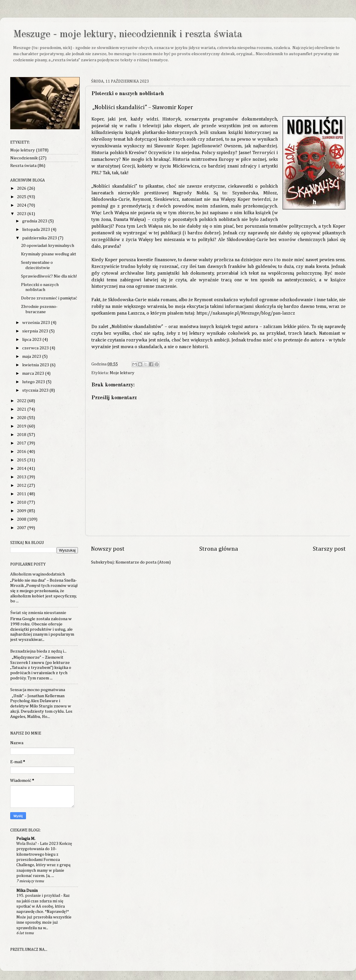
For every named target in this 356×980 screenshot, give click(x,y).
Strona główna (219, 549)
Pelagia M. (26, 839)
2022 (22, 401)
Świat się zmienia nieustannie (38, 613)
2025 (22, 197)
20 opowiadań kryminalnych (47, 246)
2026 (22, 188)
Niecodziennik (24, 158)
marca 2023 (34, 373)
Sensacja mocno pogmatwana (38, 690)
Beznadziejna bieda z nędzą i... (38, 651)
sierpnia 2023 (36, 331)
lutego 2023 (34, 382)
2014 (22, 469)
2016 (22, 452)
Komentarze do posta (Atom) (143, 562)
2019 (22, 426)
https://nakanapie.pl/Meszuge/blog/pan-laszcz (246, 313)
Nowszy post (108, 549)
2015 (22, 460)
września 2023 (36, 323)
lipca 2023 (32, 340)
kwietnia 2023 (36, 365)
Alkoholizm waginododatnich (37, 574)
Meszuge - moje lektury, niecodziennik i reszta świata (128, 34)
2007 (22, 528)
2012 (22, 485)
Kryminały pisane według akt (49, 254)
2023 (22, 214)
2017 (22, 443)
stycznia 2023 (36, 390)
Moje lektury (122, 373)
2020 (22, 418)
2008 (22, 519)
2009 (22, 511)
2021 (22, 409)
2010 (22, 502)
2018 (22, 435)
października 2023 (40, 238)
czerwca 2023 (36, 348)
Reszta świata (23, 166)
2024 (22, 205)
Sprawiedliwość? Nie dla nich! (49, 276)
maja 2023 (32, 356)
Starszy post (329, 549)
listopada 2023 (36, 230)
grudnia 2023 (35, 221)
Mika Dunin (27, 891)
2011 (22, 494)
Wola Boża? (27, 844)
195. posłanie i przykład (39, 896)
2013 (22, 477)
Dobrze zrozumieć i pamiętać (49, 298)
